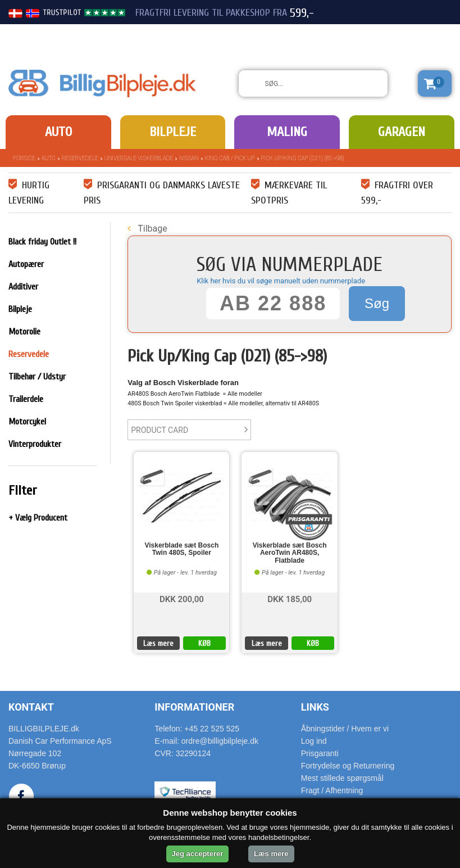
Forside (24, 158)
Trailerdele (26, 399)
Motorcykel (27, 422)
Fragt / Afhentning (332, 790)
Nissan (189, 158)
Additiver (23, 287)
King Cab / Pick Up (230, 158)
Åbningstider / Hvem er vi (345, 729)
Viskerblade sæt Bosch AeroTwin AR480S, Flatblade (290, 553)
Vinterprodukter (35, 444)
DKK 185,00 (290, 598)
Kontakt (31, 707)
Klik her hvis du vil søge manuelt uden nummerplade (281, 281)
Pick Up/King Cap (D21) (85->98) (303, 158)
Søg (377, 303)
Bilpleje (173, 132)
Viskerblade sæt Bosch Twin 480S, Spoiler (181, 549)
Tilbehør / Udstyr (37, 377)
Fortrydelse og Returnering (348, 766)
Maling (287, 132)
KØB (204, 643)
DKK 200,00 (182, 598)
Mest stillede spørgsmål (342, 778)
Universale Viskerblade (139, 158)
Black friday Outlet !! (42, 242)
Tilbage (147, 229)
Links (315, 707)
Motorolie (24, 332)
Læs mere (158, 643)
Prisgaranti (320, 753)
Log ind (314, 741)
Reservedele (80, 158)
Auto (58, 132)
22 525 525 (389, 33)
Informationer (194, 707)
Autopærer (26, 264)
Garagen (402, 132)
